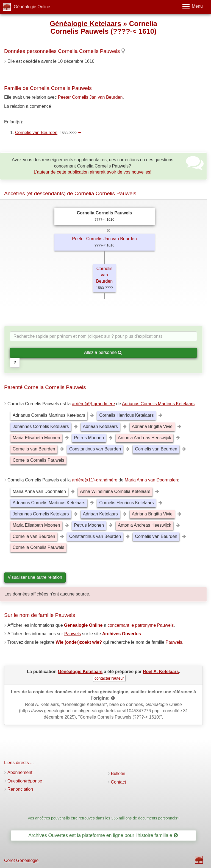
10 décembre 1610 (76, 61)
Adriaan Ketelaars (100, 426)
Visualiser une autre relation (35, 577)
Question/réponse (25, 781)
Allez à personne (103, 352)
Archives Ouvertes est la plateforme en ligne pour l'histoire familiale (103, 835)
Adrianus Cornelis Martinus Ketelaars (158, 404)
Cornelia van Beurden (34, 449)
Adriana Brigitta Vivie (152, 426)
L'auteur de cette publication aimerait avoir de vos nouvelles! (93, 172)
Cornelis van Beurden (36, 133)
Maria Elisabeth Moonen (36, 438)
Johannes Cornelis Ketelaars (41, 426)
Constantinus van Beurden (95, 449)
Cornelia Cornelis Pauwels (38, 460)
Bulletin (118, 774)
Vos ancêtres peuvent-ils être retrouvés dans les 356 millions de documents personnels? (104, 818)
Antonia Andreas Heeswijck (145, 438)
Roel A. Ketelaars (161, 672)
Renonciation (20, 789)
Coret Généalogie (21, 860)
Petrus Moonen (89, 438)
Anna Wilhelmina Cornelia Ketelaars (115, 491)
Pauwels (73, 634)
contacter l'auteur (109, 678)
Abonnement (20, 772)
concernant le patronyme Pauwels (141, 625)
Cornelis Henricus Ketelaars (126, 415)
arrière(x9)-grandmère (94, 404)
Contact (119, 782)
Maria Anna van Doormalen (151, 480)
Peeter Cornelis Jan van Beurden (90, 97)
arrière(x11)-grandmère (95, 480)
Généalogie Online (32, 7)
